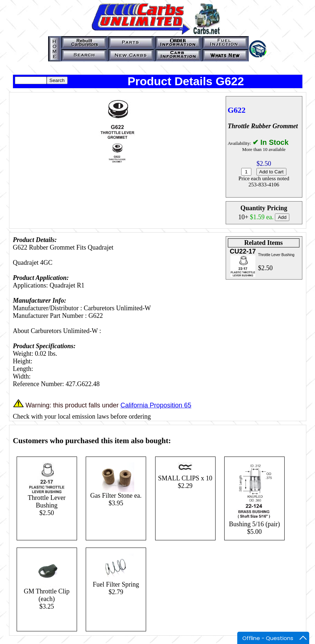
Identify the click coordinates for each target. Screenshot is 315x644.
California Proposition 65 (156, 405)
